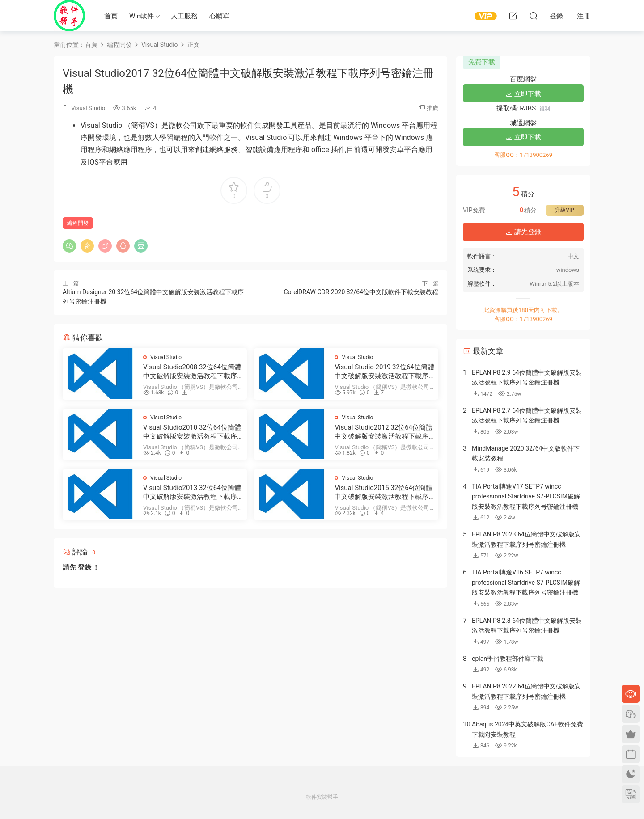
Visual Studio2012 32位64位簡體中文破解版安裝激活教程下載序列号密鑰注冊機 (383, 432)
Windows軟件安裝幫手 (69, 16)
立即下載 (523, 94)
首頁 (111, 16)
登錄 (85, 567)
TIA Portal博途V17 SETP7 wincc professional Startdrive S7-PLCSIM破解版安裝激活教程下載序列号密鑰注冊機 (526, 496)
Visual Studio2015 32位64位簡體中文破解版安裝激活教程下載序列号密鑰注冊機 (383, 492)
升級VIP (564, 210)
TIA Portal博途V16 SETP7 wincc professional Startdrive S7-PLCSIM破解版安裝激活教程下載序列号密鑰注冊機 (526, 582)
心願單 (219, 16)
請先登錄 (523, 232)
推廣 (432, 108)
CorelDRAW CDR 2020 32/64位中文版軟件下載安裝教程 (361, 292)
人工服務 (184, 16)
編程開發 (78, 223)
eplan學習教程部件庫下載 (508, 659)
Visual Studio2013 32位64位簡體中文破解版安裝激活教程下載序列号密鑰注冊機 (192, 492)
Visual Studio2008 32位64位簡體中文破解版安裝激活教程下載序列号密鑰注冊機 (192, 372)
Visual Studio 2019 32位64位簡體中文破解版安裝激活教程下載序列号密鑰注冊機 (384, 372)
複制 (545, 109)
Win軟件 (142, 16)
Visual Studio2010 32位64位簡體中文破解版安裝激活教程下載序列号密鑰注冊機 (192, 432)
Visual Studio (88, 108)
